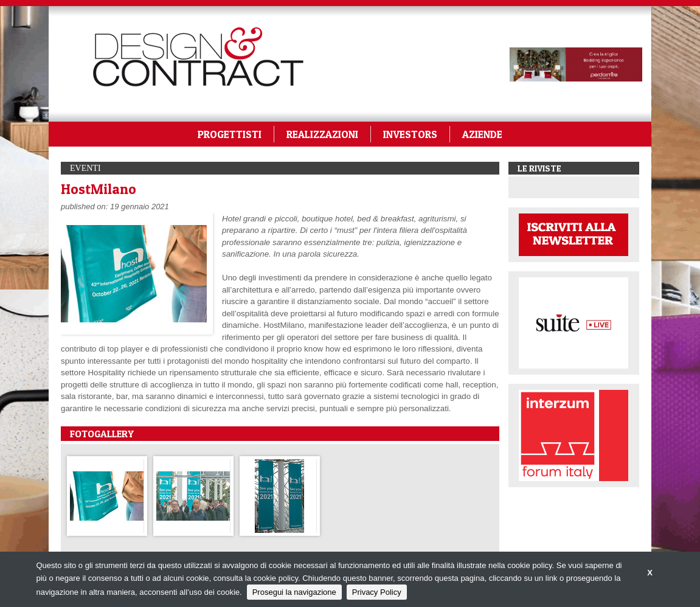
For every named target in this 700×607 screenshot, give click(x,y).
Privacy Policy (377, 592)
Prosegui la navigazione (294, 592)
